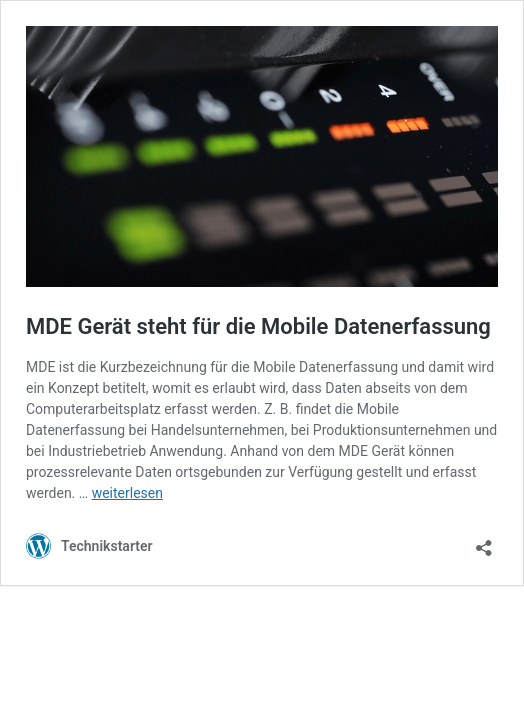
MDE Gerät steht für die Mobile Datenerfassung (258, 326)
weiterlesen (127, 493)
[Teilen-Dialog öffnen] (484, 541)
